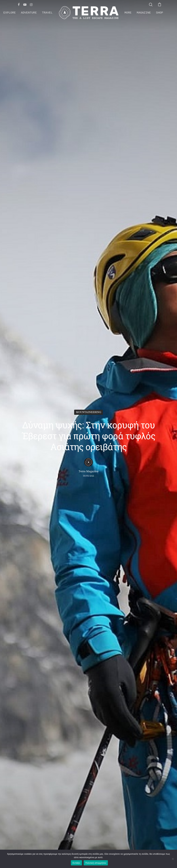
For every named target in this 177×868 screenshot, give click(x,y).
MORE (128, 13)
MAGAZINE (144, 13)
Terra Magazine (89, 471)
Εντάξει (76, 863)
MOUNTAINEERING (88, 412)
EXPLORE (10, 13)
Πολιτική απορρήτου (96, 863)
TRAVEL (47, 13)
